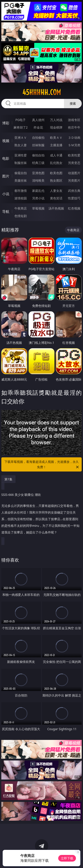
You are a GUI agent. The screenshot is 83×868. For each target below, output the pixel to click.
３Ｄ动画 (74, 138)
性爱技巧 (74, 198)
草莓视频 (38, 208)
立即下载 (67, 858)
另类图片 (74, 180)
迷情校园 (21, 198)
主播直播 (56, 145)
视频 (6, 141)
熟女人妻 (21, 145)
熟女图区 (56, 180)
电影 (6, 158)
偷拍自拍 (38, 155)
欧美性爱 (74, 155)
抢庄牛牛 (74, 127)
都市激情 (21, 191)
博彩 (6, 123)
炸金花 (38, 127)
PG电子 (20, 120)
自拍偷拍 (38, 138)
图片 (6, 176)
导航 (6, 212)
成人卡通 (56, 155)
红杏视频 (74, 208)
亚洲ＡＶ (21, 138)
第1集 (8, 479)
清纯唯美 (38, 180)
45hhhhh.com (42, 92)
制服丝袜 (21, 163)
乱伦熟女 (56, 163)
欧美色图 (56, 173)
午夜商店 (21, 208)
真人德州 (38, 120)
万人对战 (56, 120)
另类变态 (74, 163)
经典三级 (38, 163)
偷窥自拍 (21, 173)
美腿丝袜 (21, 180)
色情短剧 (21, 216)
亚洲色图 (38, 173)
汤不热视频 (56, 208)
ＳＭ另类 (74, 145)
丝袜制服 (38, 145)
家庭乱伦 (38, 191)
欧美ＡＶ (56, 138)
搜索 (73, 103)
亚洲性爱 (21, 155)
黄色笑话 (56, 198)
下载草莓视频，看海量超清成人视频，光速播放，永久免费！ (42, 465)
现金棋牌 (56, 127)
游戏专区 (74, 120)
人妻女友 (56, 191)
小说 (6, 194)
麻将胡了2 (21, 127)
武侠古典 (74, 191)
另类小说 (38, 198)
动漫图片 (74, 173)
